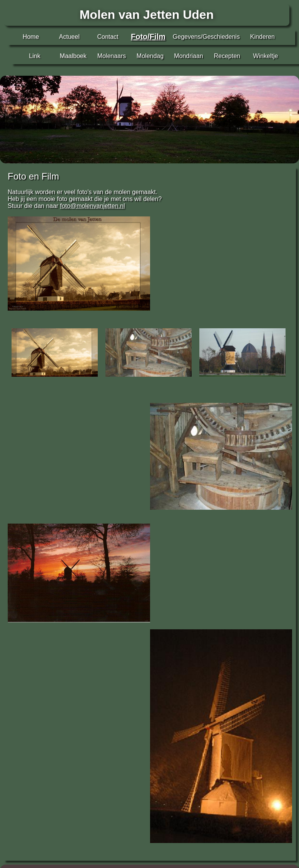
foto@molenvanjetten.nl (92, 206)
